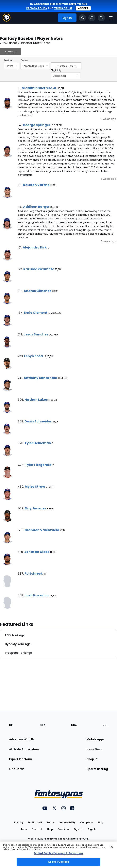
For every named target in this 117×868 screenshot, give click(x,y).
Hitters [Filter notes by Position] (12, 66)
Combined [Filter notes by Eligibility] (66, 76)
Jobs (24, 829)
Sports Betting (97, 769)
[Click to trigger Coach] (82, 18)
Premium (63, 829)
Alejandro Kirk (35, 247)
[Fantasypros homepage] (7, 20)
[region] (58, 855)
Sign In (92, 829)
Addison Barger (36, 207)
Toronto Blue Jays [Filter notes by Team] (35, 66)
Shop (92, 759)
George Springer (36, 125)
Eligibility (56, 70)
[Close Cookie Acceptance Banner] (112, 847)
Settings (11, 51)
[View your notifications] (92, 18)
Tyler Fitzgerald (38, 465)
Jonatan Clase (37, 552)
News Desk (94, 749)
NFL (12, 725)
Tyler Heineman (38, 443)
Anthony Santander (41, 378)
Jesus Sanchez (36, 334)
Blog (100, 822)
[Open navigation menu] (111, 18)
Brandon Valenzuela (42, 530)
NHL (105, 725)
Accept (83, 8)
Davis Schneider (38, 421)
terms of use (63, 8)
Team (24, 60)
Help (50, 829)
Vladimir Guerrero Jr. (40, 88)
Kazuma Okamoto (39, 269)
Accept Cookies (58, 862)
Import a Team (66, 66)
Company (86, 822)
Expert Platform (21, 759)
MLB (43, 725)
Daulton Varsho (36, 185)
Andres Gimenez (37, 291)
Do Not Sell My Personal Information (58, 853)
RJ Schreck (34, 574)
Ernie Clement (36, 313)
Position (9, 60)
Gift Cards (17, 769)
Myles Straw (35, 487)
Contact (37, 829)
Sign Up (78, 829)
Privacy (19, 822)
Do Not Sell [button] (35, 822)
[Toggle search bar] (101, 18)
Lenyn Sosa (33, 356)
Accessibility (67, 822)
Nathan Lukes (36, 400)
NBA (74, 725)
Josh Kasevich (37, 595)
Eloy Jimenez (35, 508)
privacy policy (37, 8)
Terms (51, 822)
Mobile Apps (96, 739)
